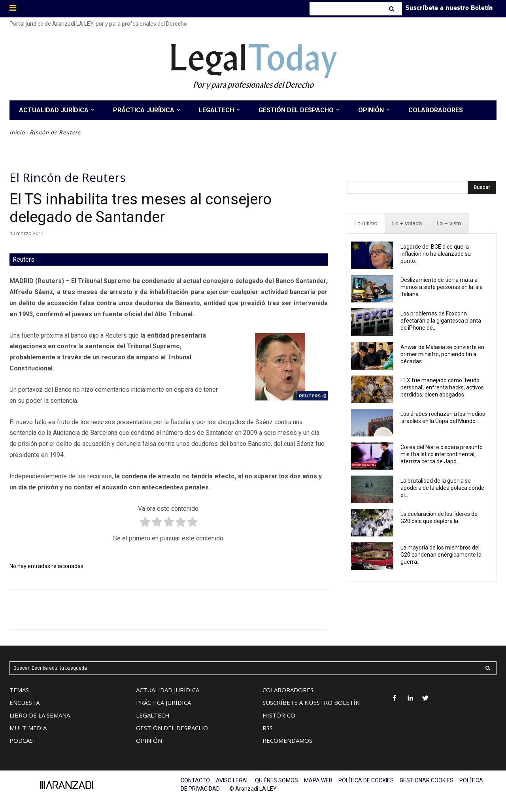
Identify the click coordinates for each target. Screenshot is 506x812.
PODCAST (23, 740)
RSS (268, 728)
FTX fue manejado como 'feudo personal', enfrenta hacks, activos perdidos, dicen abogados (442, 387)
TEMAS (19, 690)
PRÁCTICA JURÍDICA (163, 702)
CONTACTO (195, 780)
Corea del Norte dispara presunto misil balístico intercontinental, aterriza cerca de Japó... (442, 454)
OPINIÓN (149, 740)
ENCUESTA (25, 702)
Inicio (17, 132)
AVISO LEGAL (232, 780)
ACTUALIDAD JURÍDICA (168, 690)
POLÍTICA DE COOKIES (366, 780)
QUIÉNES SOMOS (277, 780)
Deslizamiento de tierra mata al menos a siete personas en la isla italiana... (442, 287)
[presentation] (366, 224)
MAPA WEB (318, 780)
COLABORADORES (288, 690)
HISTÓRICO (279, 715)
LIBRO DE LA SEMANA (40, 715)
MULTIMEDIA (28, 728)
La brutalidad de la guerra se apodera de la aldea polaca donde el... (442, 488)
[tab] (366, 224)
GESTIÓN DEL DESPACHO (172, 728)
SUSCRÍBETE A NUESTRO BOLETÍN (311, 702)
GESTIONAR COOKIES (427, 780)
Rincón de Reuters (55, 132)
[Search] (392, 9)
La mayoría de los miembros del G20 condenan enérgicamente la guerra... (441, 555)
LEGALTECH (153, 715)
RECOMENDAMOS (287, 740)
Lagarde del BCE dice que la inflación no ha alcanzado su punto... (436, 254)
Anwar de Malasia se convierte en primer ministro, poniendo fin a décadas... (442, 354)
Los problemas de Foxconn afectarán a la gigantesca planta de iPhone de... (441, 321)
